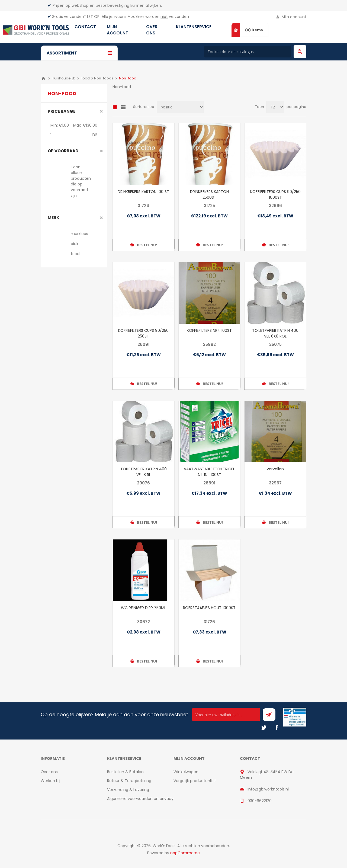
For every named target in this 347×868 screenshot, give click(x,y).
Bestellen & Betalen (125, 772)
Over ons (49, 772)
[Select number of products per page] (275, 107)
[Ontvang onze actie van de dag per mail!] (226, 715)
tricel (75, 254)
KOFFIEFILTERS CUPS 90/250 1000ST (275, 195)
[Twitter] (264, 728)
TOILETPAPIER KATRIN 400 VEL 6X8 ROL (275, 333)
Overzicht (115, 107)
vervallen (275, 469)
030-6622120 (260, 801)
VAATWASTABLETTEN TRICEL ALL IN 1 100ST (209, 472)
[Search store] (248, 52)
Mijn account (294, 17)
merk (54, 218)
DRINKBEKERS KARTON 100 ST (143, 192)
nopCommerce (185, 853)
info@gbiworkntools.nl (268, 789)
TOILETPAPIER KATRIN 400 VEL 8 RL (144, 472)
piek (75, 244)
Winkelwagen (186, 772)
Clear (101, 111)
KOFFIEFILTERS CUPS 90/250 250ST (143, 333)
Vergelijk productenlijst (195, 781)
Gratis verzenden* (69, 17)
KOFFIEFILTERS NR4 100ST (209, 330)
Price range (62, 111)
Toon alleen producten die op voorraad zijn (81, 181)
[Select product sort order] (180, 107)
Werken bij (50, 781)
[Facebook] (277, 728)
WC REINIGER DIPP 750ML (143, 608)
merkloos (79, 234)
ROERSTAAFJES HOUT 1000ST (209, 608)
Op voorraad (63, 151)
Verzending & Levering (128, 790)
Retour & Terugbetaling (129, 781)
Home (43, 78)
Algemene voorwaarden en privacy (140, 799)
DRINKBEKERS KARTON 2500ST (209, 195)
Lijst (123, 107)
